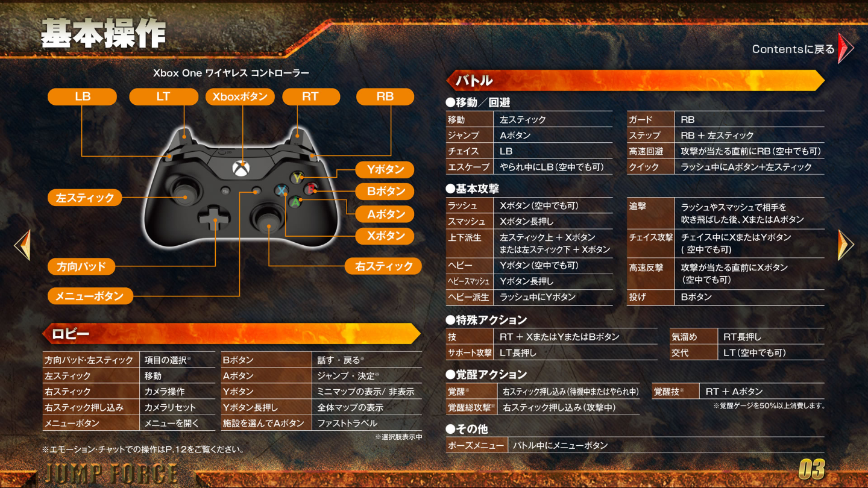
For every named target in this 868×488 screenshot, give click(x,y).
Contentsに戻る (804, 48)
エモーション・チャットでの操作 (144, 448)
